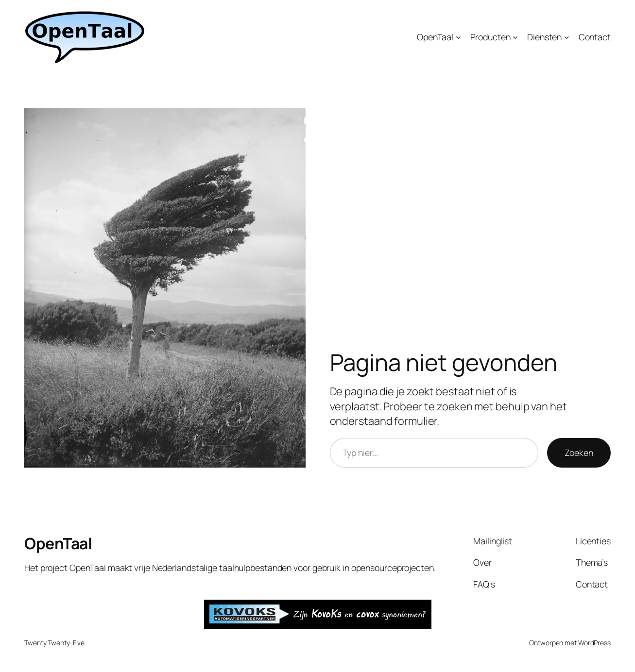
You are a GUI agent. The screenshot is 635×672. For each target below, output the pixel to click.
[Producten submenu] (515, 37)
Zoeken (579, 453)
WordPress (594, 643)
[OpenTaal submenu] (458, 37)
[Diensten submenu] (567, 37)
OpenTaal (58, 543)
